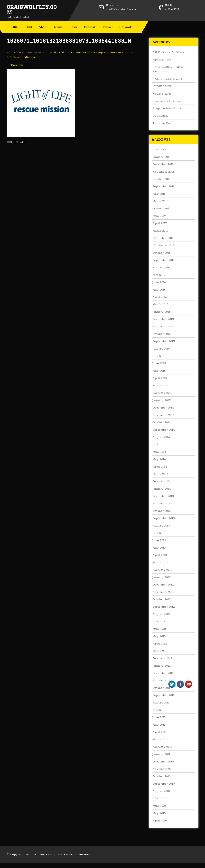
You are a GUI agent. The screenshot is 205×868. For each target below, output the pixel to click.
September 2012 (164, 607)
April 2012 (160, 644)
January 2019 (161, 157)
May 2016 (159, 290)
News (73, 27)
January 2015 (162, 400)
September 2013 (164, 518)
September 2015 (164, 341)
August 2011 (161, 703)
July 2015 (159, 356)
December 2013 (163, 496)
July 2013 (159, 533)
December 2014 (163, 408)
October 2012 (162, 599)
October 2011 (161, 688)
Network (126, 27)
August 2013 (161, 526)
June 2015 (159, 363)
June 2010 (159, 806)
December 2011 (163, 673)
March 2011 (160, 740)
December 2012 (163, 585)
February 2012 (162, 658)
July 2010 (159, 799)
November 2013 (163, 504)
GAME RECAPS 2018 (167, 79)
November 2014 (163, 415)
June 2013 (159, 540)
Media (58, 27)
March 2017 (160, 231)
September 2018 (163, 186)
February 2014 (163, 481)
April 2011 (159, 732)
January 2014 (162, 489)
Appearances (162, 60)
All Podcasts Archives (168, 52)
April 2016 (160, 297)
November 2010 (163, 769)
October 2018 (161, 179)
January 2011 (161, 754)
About (43, 27)
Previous (15, 65)
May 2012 (159, 636)
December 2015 (163, 319)
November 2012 (163, 592)
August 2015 (161, 349)
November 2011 (163, 681)
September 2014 (164, 430)
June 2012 (159, 629)
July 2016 (159, 275)
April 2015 (160, 378)
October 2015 (162, 334)
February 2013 (162, 570)
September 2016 (163, 260)
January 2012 (162, 666)
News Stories (162, 94)
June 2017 (159, 216)
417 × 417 (59, 53)
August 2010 (161, 791)
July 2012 (159, 622)
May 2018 (159, 194)
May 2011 (159, 725)
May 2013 (159, 548)
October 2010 (162, 776)
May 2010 (159, 813)
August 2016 (161, 268)
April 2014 (160, 467)
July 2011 (159, 710)
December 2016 (163, 238)
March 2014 (160, 474)
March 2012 (160, 651)
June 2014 (159, 452)
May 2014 (159, 459)
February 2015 (162, 393)
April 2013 (160, 555)
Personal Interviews (167, 101)
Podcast (89, 27)
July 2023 (159, 150)
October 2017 (161, 209)
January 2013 (162, 577)
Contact (107, 27)
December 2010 (163, 762)
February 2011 (162, 747)
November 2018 (163, 172)
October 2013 (162, 511)
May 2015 (159, 371)
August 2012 (161, 614)
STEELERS (160, 116)
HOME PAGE (162, 86)
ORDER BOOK (22, 27)
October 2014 (162, 422)
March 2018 (160, 201)
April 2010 (160, 821)
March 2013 (160, 563)
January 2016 (161, 312)
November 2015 (163, 327)
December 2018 (163, 164)
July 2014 (159, 445)
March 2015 (160, 386)
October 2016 (161, 253)
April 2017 (160, 223)
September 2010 (164, 784)
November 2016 (163, 245)
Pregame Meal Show (167, 108)
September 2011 (163, 695)
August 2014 (161, 437)
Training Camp (163, 123)
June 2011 (159, 717)
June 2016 (159, 282)
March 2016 (160, 304)
